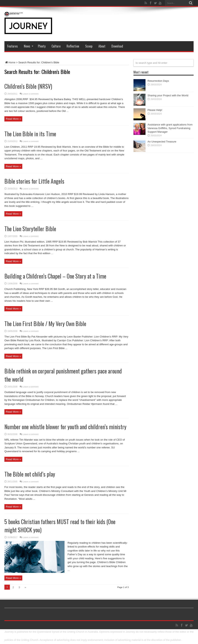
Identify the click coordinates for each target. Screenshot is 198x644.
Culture (56, 46)
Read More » (13, 119)
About (102, 46)
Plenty (42, 46)
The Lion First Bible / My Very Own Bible (45, 324)
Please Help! (155, 110)
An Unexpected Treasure (162, 142)
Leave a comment (31, 94)
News (29, 46)
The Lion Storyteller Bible (30, 229)
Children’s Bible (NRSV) (28, 86)
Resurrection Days (158, 81)
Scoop (89, 46)
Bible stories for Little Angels (34, 181)
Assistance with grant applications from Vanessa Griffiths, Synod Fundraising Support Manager (170, 128)
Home (10, 62)
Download (117, 46)
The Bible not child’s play (30, 474)
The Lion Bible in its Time (30, 134)
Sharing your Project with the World (168, 95)
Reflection (73, 46)
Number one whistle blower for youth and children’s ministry (65, 427)
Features (13, 46)
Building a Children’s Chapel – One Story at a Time (55, 276)
